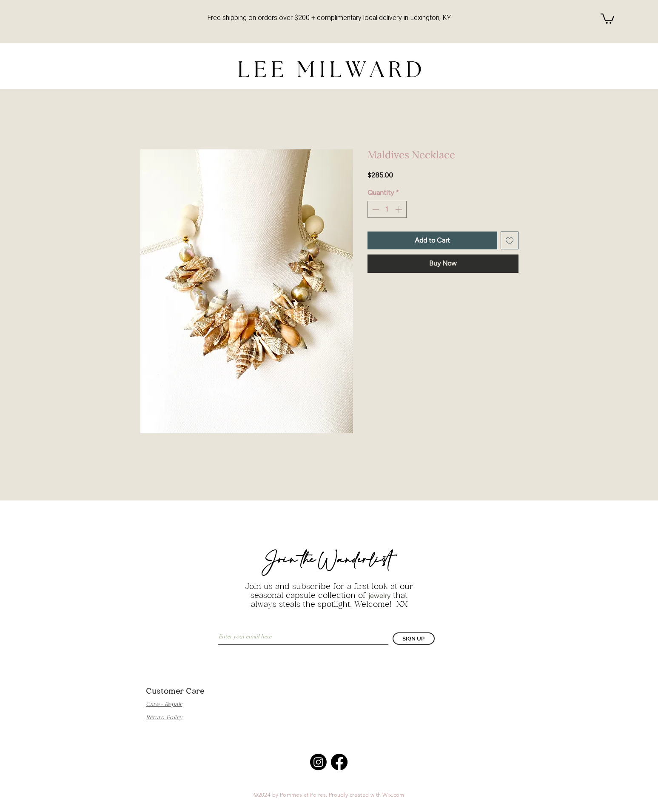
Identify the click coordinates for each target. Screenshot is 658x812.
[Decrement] (375, 209)
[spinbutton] (387, 209)
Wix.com (393, 795)
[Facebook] (339, 762)
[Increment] (399, 209)
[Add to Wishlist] (510, 240)
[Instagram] (318, 762)
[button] (607, 18)
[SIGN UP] (414, 639)
